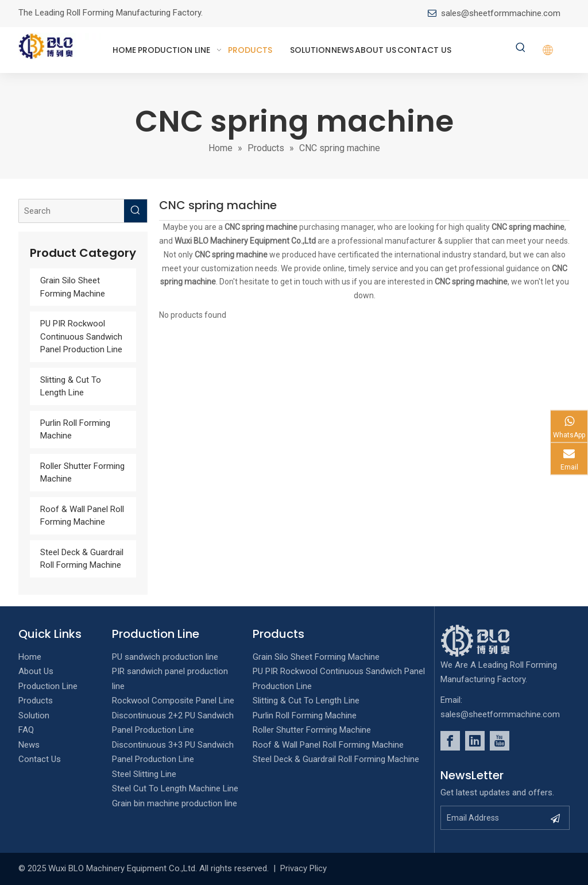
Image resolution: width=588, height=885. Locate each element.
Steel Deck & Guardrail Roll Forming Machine (336, 759)
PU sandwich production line (165, 657)
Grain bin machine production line (175, 803)
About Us (36, 671)
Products (36, 701)
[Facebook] (450, 741)
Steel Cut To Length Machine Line (175, 788)
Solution (34, 715)
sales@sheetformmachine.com (501, 13)
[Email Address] (492, 818)
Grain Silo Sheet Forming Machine (316, 657)
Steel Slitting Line (144, 774)
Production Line (48, 686)
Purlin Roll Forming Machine (305, 715)
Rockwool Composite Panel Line (173, 701)
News (29, 745)
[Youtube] (500, 741)
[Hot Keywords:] (521, 48)
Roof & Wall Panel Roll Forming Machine (328, 745)
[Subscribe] (555, 818)
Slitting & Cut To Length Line (306, 701)
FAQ (26, 730)
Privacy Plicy (303, 868)
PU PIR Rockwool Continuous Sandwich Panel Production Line (81, 336)
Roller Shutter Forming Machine (312, 730)
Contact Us (40, 759)
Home (30, 657)
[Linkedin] (475, 741)
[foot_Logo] (493, 641)
